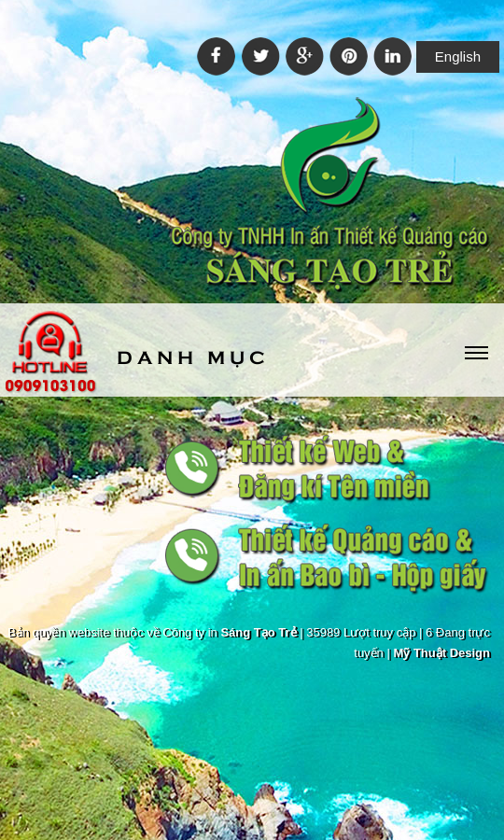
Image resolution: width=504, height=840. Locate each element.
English (458, 56)
